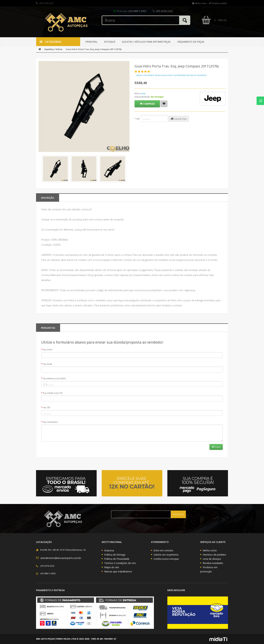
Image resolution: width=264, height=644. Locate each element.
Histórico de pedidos (214, 555)
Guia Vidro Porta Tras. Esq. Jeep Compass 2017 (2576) (94, 49)
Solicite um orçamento (166, 555)
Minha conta (210, 550)
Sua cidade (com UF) (53, 393)
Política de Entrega (115, 555)
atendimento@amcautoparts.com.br (61, 558)
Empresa (109, 550)
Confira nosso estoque (166, 559)
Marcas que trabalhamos (118, 571)
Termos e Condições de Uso (120, 563)
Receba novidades (213, 563)
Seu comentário (50, 422)
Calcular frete (179, 119)
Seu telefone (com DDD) (54, 379)
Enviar (216, 447)
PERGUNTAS (48, 328)
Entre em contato (163, 550)
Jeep (144, 93)
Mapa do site (112, 567)
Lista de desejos (212, 559)
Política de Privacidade (117, 559)
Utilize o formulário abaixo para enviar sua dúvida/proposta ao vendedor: (171, 75)
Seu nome (48, 350)
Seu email (47, 364)
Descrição (48, 198)
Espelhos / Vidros (53, 49)
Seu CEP (47, 408)
